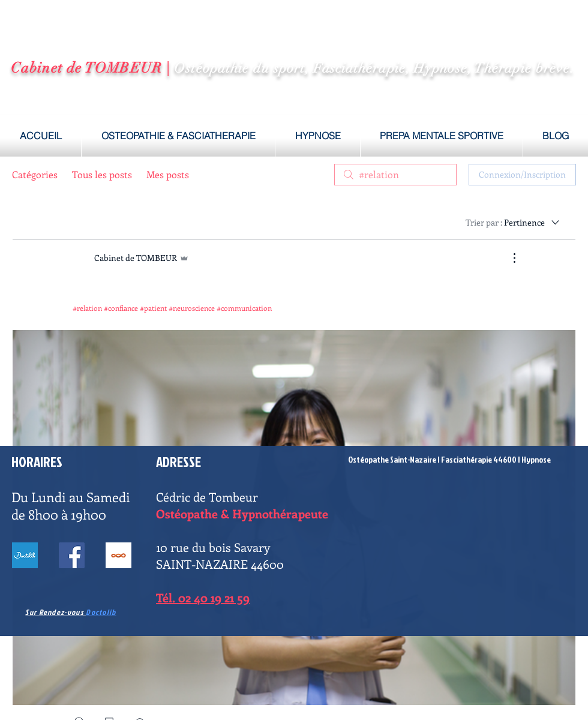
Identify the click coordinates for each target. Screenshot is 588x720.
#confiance (121, 308)
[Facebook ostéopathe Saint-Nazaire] (72, 555)
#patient (153, 308)
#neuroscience (192, 308)
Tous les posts (102, 174)
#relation (87, 308)
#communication (244, 308)
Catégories (35, 174)
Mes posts (168, 174)
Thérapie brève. (525, 68)
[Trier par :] (513, 222)
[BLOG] (118, 555)
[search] (395, 175)
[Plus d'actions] (508, 258)
